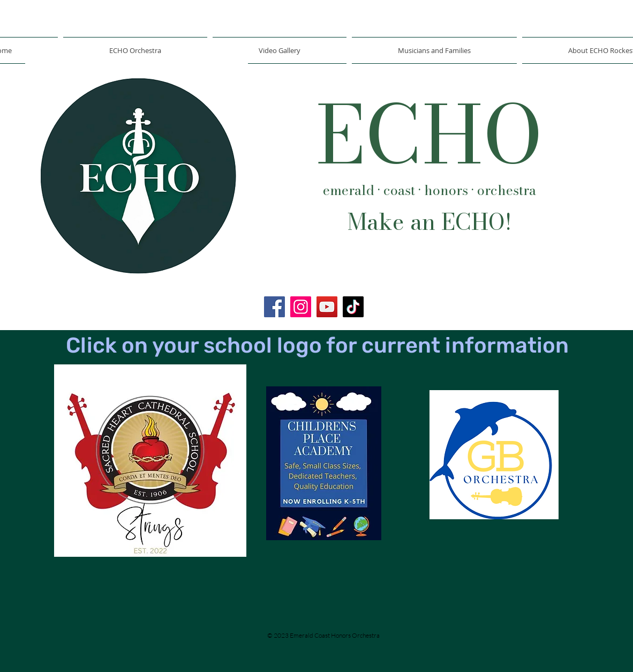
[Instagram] (301, 307)
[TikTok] (353, 307)
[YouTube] (327, 307)
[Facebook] (274, 307)
